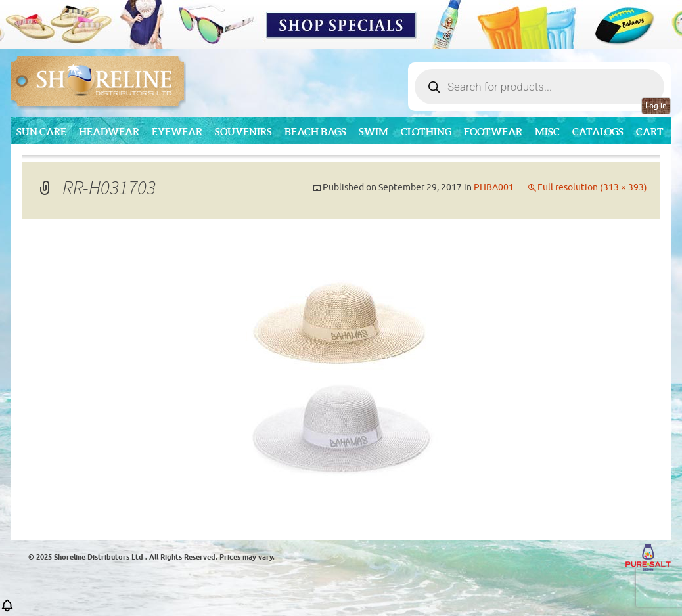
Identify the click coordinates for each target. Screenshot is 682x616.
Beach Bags (315, 132)
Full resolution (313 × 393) (592, 187)
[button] (7, 610)
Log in (656, 106)
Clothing (426, 132)
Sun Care (41, 132)
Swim (374, 132)
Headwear (109, 132)
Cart (650, 132)
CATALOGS (598, 132)
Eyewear (177, 132)
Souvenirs (243, 132)
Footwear (493, 132)
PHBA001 (494, 187)
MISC (547, 132)
